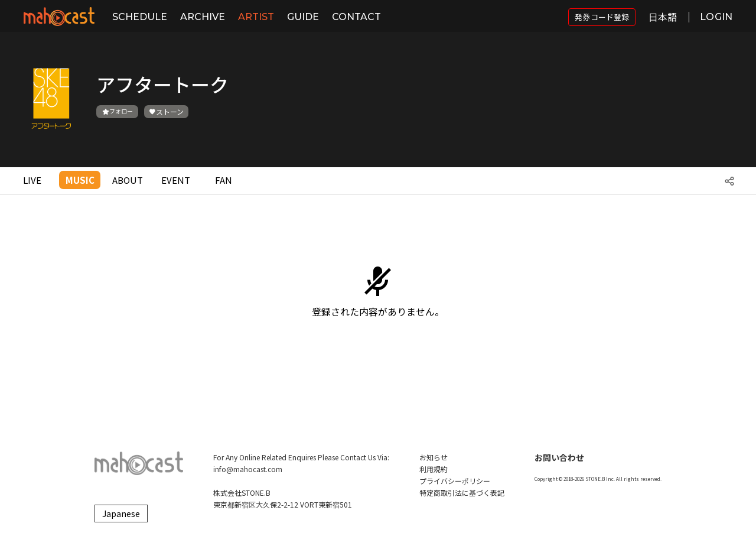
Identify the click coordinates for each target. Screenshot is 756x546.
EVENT (176, 180)
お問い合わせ (559, 457)
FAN (224, 180)
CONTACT (356, 17)
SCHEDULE (140, 17)
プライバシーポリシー (455, 481)
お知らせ (434, 457)
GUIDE (303, 17)
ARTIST (256, 17)
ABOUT (128, 180)
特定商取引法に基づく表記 (462, 493)
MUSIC (80, 180)
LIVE (32, 180)
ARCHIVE (203, 17)
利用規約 (434, 469)
